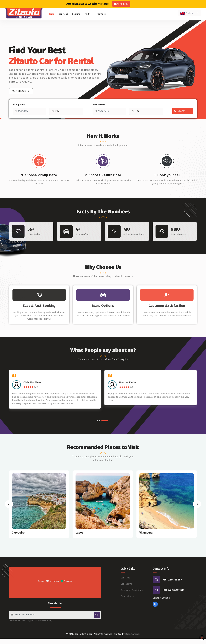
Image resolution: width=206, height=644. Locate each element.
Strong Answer (132, 634)
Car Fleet (63, 14)
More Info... (121, 4)
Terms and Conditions (132, 603)
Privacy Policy (127, 609)
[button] (97, 421)
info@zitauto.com (174, 603)
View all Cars (21, 91)
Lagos (80, 533)
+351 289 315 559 (172, 593)
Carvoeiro (18, 533)
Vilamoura (146, 533)
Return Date (99, 104)
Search (180, 111)
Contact (101, 14)
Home (51, 14)
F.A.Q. (89, 14)
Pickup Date (19, 104)
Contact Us (126, 597)
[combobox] (189, 13)
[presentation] (9, 504)
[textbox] (189, 13)
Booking (76, 14)
